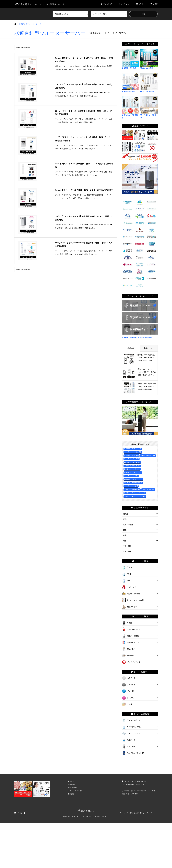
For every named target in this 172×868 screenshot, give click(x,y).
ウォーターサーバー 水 (148, 489)
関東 (125, 530)
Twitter (15, 813)
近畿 (125, 541)
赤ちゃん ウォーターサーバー (133, 472)
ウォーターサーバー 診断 (131, 486)
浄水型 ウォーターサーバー (132, 469)
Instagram (21, 813)
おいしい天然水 (149, 59)
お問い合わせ (72, 788)
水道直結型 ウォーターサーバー (133, 479)
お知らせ (71, 781)
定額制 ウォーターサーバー (132, 489)
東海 (125, 535)
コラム (140, 4)
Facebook (18, 813)
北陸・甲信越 (128, 525)
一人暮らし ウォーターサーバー (133, 483)
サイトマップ (87, 816)
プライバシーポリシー (100, 816)
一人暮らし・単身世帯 (149, 107)
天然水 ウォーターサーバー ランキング (135, 496)
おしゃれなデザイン (149, 83)
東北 (125, 519)
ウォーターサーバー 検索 (148, 455)
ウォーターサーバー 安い (131, 476)
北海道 (126, 514)
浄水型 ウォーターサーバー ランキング (135, 493)
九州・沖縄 (127, 551)
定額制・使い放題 (130, 59)
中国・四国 (127, 546)
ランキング (106, 4)
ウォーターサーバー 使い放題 (133, 452)
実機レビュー (149, 348)
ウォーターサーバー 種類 (132, 459)
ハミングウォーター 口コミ (132, 462)
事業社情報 (72, 784)
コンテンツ (124, 4)
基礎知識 (131, 348)
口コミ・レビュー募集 (75, 791)
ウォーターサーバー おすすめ (133, 449)
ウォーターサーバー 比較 (132, 455)
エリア (154, 4)
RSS (24, 813)
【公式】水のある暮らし (136, 813)
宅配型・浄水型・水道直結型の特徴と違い (138, 338)
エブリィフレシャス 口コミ (132, 466)
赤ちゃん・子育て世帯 (130, 107)
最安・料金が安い (130, 83)
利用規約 (71, 794)
